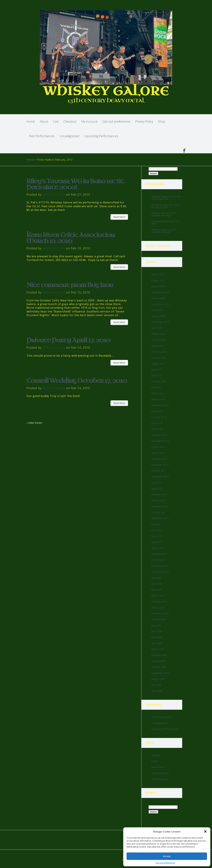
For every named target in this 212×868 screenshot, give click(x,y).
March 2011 (158, 548)
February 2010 (159, 602)
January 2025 (158, 286)
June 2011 (157, 530)
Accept (167, 856)
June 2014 (157, 423)
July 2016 (156, 387)
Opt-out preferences (165, 863)
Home (31, 121)
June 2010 (157, 584)
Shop (162, 121)
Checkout (70, 121)
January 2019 (158, 334)
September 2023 (160, 304)
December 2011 (160, 506)
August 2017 (158, 364)
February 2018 (159, 352)
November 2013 (160, 441)
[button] (205, 831)
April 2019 (157, 328)
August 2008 (158, 679)
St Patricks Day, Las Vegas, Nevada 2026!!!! (166, 206)
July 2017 (156, 370)
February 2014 (159, 435)
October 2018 (159, 340)
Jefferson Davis (54, 194)
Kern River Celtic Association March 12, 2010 (71, 238)
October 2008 (159, 667)
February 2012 (159, 494)
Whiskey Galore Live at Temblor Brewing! (164, 214)
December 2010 (160, 566)
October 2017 (159, 358)
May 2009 (157, 637)
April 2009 (157, 643)
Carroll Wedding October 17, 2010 (77, 381)
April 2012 (157, 489)
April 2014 (157, 429)
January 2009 (158, 661)
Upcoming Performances (101, 136)
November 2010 (160, 572)
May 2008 (157, 691)
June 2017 (157, 376)
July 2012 (156, 483)
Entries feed (158, 767)
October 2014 (159, 417)
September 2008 (160, 673)
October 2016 (159, 381)
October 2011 (159, 512)
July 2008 (156, 685)
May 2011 (157, 536)
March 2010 (158, 596)
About (44, 121)
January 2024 (158, 298)
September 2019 (160, 322)
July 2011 (156, 524)
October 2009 (159, 619)
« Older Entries (34, 423)
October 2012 (159, 471)
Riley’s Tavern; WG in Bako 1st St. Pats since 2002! (76, 184)
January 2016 (158, 399)
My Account (89, 121)
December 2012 (160, 465)
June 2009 (157, 631)
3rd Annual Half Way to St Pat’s (165, 222)
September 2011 (160, 518)
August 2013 (158, 447)
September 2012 (160, 477)
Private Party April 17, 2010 (68, 340)
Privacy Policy (144, 121)
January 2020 (158, 316)
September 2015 (160, 405)
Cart (56, 121)
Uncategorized (69, 136)
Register (156, 755)
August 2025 (158, 280)
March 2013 (158, 453)
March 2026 (158, 274)
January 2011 (158, 560)
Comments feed (160, 773)
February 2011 (159, 554)
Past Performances (42, 136)
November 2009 (160, 613)
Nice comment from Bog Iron (70, 285)
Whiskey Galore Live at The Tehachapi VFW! (166, 198)
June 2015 (157, 411)
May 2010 (157, 590)
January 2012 (158, 500)
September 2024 (160, 292)
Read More (119, 217)
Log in (155, 761)
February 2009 (159, 655)
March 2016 (158, 393)
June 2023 (157, 310)
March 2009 (158, 649)
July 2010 (156, 578)
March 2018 (158, 346)
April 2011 (157, 542)
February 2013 (159, 459)
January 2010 (158, 608)
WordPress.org (159, 779)
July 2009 (156, 625)
